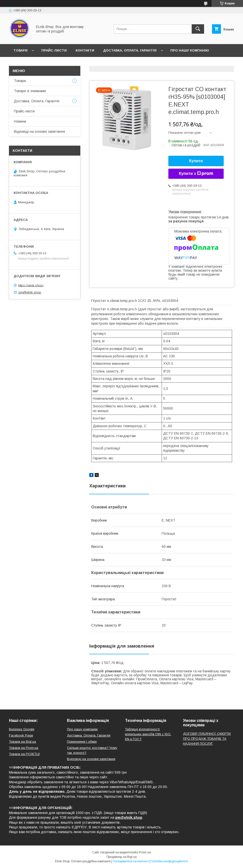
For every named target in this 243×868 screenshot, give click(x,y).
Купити (196, 161)
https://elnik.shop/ (31, 285)
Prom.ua (145, 852)
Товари (20, 50)
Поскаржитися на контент (130, 861)
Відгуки (44, 63)
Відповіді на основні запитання (92, 63)
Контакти (85, 50)
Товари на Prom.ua (24, 748)
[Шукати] (198, 29)
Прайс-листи (54, 50)
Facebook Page (21, 735)
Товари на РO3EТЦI (24, 754)
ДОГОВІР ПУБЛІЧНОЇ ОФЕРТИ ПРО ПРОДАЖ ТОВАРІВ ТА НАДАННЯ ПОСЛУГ (207, 739)
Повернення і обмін (82, 742)
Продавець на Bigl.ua (121, 857)
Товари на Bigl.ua (22, 742)
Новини (21, 63)
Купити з (196, 174)
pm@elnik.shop (30, 292)
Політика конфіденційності (169, 861)
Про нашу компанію (190, 50)
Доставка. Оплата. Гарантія (130, 50)
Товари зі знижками (30, 91)
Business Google (22, 729)
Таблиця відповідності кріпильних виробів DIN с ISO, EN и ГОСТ (148, 734)
